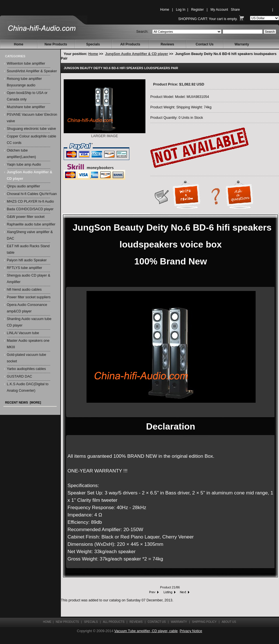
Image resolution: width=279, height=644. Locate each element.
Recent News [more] (23, 402)
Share (235, 10)
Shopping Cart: (193, 19)
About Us (229, 622)
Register (197, 10)
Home (165, 10)
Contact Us (204, 44)
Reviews (167, 44)
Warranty (242, 44)
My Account (219, 10)
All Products (130, 44)
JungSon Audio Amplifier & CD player (137, 54)
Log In (181, 10)
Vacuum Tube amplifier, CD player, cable (146, 631)
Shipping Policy (204, 622)
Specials (93, 44)
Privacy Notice (191, 631)
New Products (56, 44)
